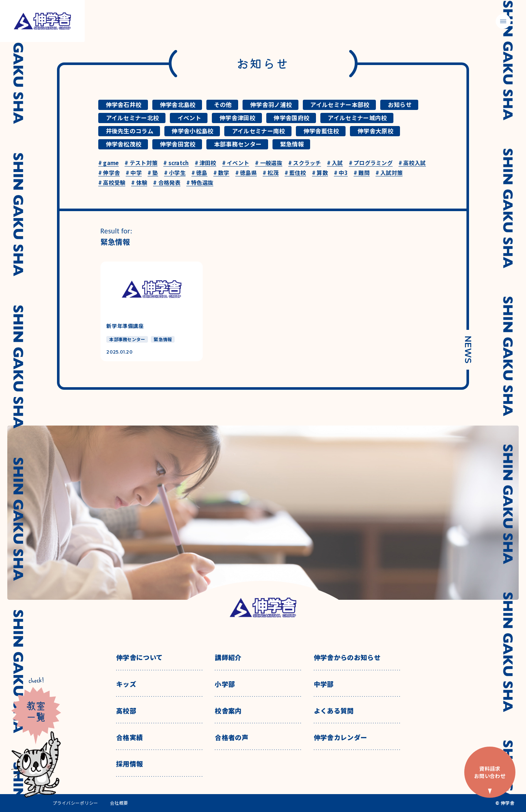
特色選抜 (200, 183)
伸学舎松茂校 (124, 144)
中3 (341, 173)
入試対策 (389, 173)
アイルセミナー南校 (259, 131)
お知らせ (400, 104)
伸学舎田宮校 (178, 144)
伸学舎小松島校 (193, 131)
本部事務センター (238, 144)
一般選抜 (269, 163)
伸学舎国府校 (291, 118)
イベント (189, 118)
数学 (221, 173)
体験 (139, 183)
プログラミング (371, 163)
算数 (320, 173)
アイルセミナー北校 (133, 118)
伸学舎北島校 (178, 104)
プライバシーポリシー (75, 803)
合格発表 (167, 183)
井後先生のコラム (130, 131)
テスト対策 (141, 163)
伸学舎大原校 (376, 131)
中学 (134, 173)
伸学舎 (109, 173)
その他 (223, 104)
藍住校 (295, 173)
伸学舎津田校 (237, 118)
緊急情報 (292, 144)
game (109, 163)
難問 (362, 173)
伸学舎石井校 (124, 104)
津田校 (205, 163)
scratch (176, 163)
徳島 (199, 173)
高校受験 (112, 183)
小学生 (175, 173)
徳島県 (246, 173)
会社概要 (119, 803)
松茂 (271, 173)
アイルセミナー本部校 (340, 104)
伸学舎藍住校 (321, 131)
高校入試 (412, 163)
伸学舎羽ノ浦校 (271, 104)
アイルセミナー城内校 (357, 118)
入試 (335, 163)
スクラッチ (305, 163)
